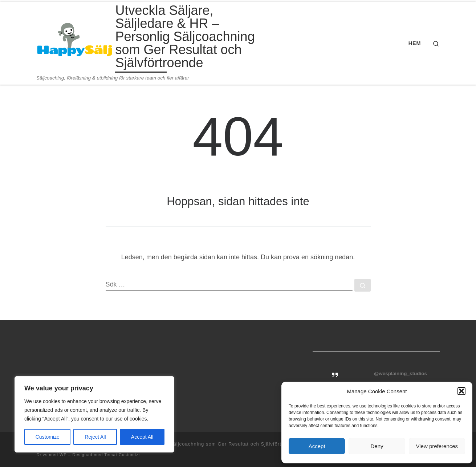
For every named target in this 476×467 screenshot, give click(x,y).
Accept (317, 446)
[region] (94, 414)
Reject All (95, 437)
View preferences (437, 446)
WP (63, 455)
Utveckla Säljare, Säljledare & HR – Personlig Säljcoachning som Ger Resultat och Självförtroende (177, 444)
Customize (48, 437)
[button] (461, 391)
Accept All (142, 437)
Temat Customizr (122, 455)
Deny (377, 446)
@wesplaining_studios (400, 373)
